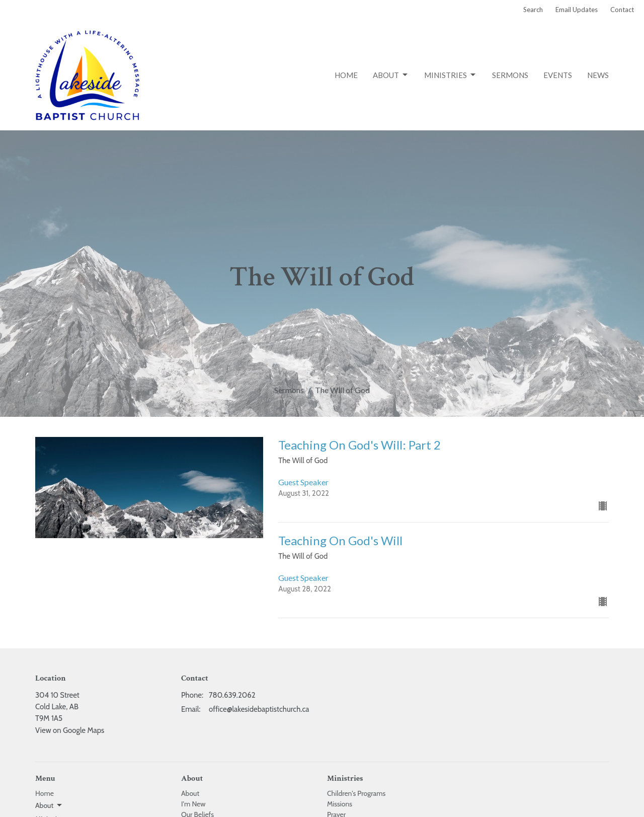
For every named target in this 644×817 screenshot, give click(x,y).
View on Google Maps (70, 730)
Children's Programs (356, 793)
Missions (340, 804)
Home (346, 75)
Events (558, 75)
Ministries (451, 75)
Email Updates (577, 10)
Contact (622, 10)
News (598, 75)
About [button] (49, 805)
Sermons (510, 75)
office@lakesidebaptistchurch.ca (259, 709)
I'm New (193, 804)
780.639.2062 (232, 695)
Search (533, 10)
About (391, 75)
